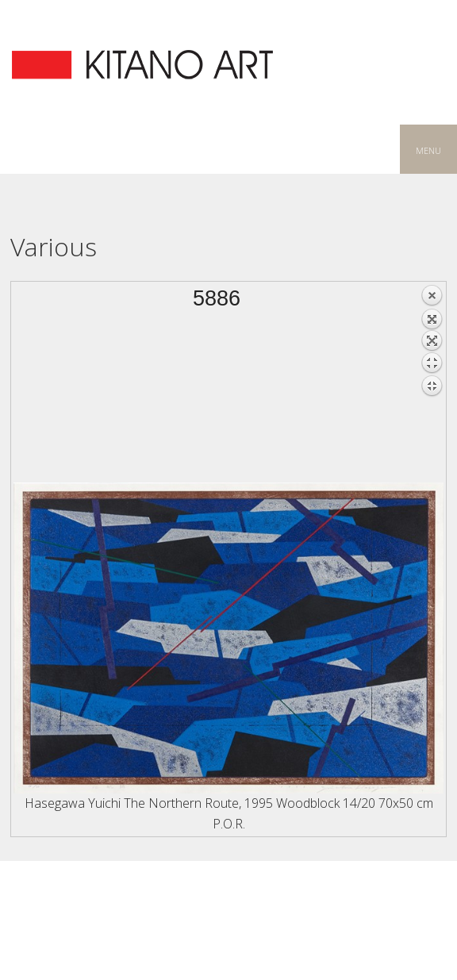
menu (428, 149)
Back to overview (432, 383)
